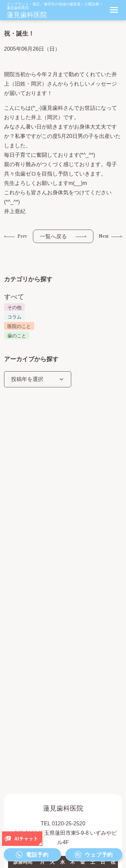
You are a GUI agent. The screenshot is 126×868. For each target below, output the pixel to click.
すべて (14, 297)
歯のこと (17, 336)
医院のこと (19, 326)
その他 (14, 307)
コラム (14, 317)
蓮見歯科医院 (27, 15)
